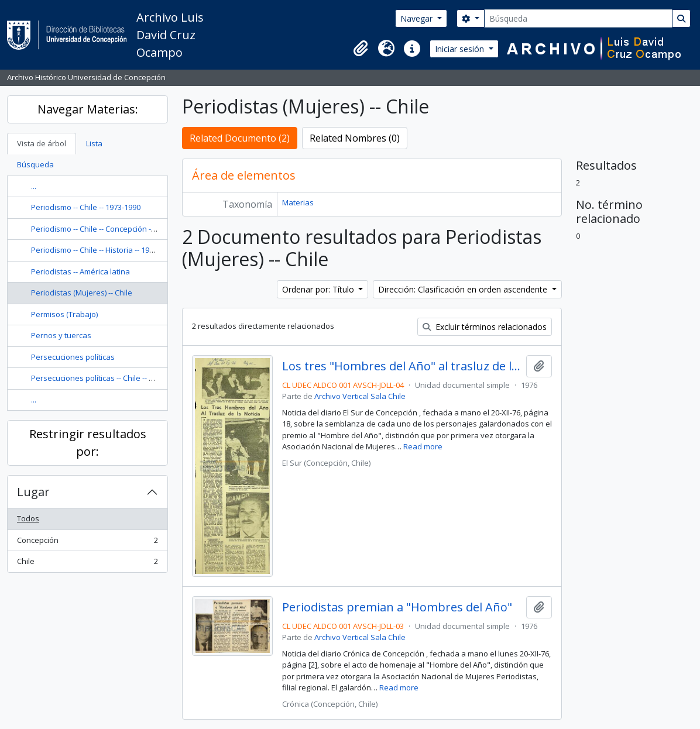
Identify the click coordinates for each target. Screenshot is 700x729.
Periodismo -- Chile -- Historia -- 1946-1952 (104, 250)
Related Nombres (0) (355, 138)
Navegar (418, 18)
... (34, 186)
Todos (28, 518)
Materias (298, 202)
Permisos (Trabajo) (64, 314)
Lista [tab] (94, 143)
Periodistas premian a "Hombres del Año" (397, 607)
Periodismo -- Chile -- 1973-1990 (86, 207)
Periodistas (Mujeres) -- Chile (82, 293)
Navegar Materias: (88, 109)
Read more (423, 446)
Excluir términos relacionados (485, 327)
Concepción (87, 543)
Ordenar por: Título (319, 289)
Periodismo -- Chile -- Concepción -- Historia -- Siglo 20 (124, 229)
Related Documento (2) (240, 138)
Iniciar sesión (461, 49)
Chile (87, 564)
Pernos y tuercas (61, 335)
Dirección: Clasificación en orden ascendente (464, 289)
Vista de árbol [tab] (42, 143)
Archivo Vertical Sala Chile (360, 396)
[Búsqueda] (578, 18)
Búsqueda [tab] (35, 164)
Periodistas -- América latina (80, 271)
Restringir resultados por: (88, 443)
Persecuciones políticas (73, 357)
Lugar (33, 492)
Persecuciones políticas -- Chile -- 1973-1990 (107, 378)
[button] (361, 49)
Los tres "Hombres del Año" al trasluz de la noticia (402, 366)
